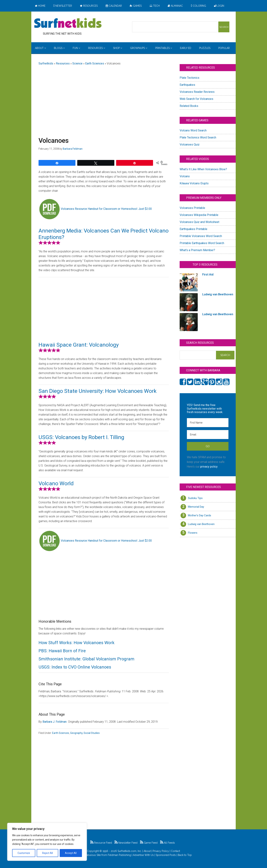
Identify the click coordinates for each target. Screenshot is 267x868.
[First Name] (208, 423)
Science (77, 63)
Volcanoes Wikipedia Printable (199, 215)
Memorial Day (196, 507)
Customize (24, 853)
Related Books (189, 106)
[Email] (208, 435)
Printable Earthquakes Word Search (202, 243)
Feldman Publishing (119, 855)
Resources (63, 63)
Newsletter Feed (126, 843)
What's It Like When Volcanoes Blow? (203, 169)
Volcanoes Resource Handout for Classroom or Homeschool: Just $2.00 (106, 209)
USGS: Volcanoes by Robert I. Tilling (81, 437)
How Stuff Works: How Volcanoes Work (77, 643)
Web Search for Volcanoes (196, 99)
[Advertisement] (104, 97)
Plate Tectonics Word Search (198, 137)
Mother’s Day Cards (200, 515)
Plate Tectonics (189, 78)
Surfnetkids (46, 63)
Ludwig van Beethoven (201, 524)
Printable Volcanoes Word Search (201, 236)
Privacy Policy (161, 851)
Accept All (71, 853)
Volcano (185, 176)
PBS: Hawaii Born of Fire (62, 651)
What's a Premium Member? (197, 250)
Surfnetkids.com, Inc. (130, 851)
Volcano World (56, 483)
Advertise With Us (143, 855)
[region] (47, 842)
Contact (175, 851)
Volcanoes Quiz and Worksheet (199, 222)
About (147, 851)
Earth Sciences (95, 63)
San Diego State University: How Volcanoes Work (98, 391)
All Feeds (168, 843)
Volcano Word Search (193, 130)
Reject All (47, 853)
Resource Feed (101, 843)
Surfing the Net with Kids (68, 23)
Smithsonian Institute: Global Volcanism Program (86, 659)
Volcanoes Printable (192, 208)
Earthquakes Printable (193, 229)
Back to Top (185, 855)
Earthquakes (187, 85)
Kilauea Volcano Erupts (194, 183)
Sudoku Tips (195, 498)
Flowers (193, 533)
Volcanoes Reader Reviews (197, 92)
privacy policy (209, 467)
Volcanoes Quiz (190, 145)
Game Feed (149, 843)
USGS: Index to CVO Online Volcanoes (75, 667)
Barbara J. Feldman (55, 722)
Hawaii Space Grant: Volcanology (79, 345)
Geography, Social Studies (85, 733)
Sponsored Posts (166, 855)
